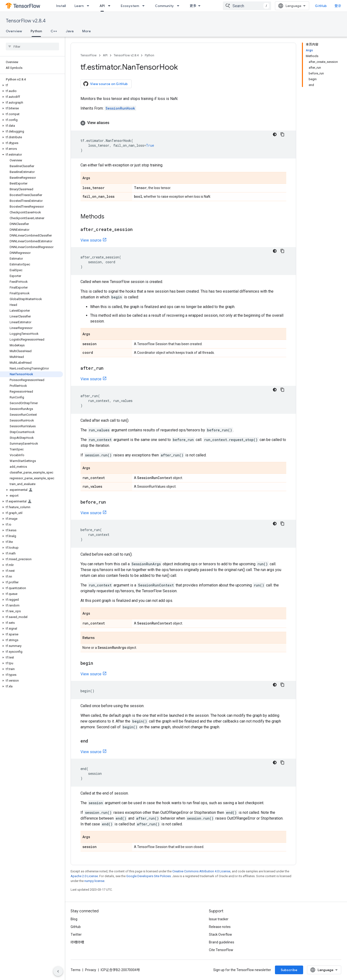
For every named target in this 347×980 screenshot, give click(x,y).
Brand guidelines (222, 942)
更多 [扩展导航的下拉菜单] (193, 6)
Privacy (91, 970)
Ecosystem (130, 6)
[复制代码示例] (282, 134)
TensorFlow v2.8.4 (26, 21)
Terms (76, 970)
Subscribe (289, 970)
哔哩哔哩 (77, 942)
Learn (79, 6)
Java (70, 31)
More (87, 31)
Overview (14, 31)
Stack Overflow (220, 934)
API (105, 55)
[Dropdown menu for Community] (180, 6)
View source (91, 240)
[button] (31, 85)
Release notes (220, 927)
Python (150, 55)
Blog (74, 919)
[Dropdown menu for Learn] (89, 6)
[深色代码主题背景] (275, 134)
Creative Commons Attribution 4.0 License (201, 871)
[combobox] (247, 6)
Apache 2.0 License (84, 876)
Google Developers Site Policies (149, 876)
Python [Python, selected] (36, 31)
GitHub (321, 6)
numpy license (94, 881)
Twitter (76, 934)
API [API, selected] (102, 6)
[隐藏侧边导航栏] (58, 971)
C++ (54, 31)
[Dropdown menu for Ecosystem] (145, 6)
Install (61, 6)
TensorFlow (89, 55)
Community (164, 6)
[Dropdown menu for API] (111, 6)
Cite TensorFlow (221, 950)
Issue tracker (219, 919)
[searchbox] (32, 46)
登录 (338, 6)
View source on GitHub (106, 84)
